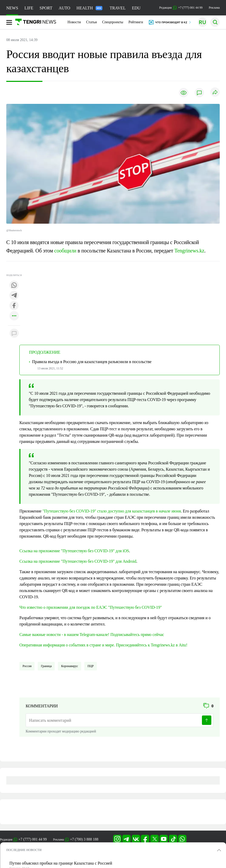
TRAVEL (118, 8)
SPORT (46, 8)
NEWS (12, 8)
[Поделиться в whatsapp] (14, 286)
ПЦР (91, 666)
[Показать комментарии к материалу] (14, 333)
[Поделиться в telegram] (14, 296)
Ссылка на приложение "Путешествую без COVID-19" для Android (78, 561)
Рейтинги (136, 22)
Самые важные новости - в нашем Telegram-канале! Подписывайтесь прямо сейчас (92, 635)
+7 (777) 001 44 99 (32, 839)
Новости (74, 22)
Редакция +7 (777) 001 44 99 (181, 8)
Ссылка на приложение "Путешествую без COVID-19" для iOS (74, 551)
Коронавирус (70, 666)
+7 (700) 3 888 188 (84, 839)
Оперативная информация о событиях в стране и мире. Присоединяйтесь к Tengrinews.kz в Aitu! (103, 645)
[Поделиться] (215, 92)
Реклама (214, 8)
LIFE (29, 8)
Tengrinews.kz (189, 251)
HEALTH (89, 8)
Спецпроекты (113, 22)
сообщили (65, 251)
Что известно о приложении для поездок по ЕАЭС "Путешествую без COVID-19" (91, 607)
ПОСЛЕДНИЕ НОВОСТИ (24, 850)
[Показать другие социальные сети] (14, 316)
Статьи (92, 22)
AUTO (64, 8)
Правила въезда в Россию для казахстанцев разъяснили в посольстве (92, 362)
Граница (46, 666)
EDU (136, 8)
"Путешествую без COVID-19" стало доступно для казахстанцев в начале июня (112, 511)
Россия (27, 666)
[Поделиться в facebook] (14, 306)
